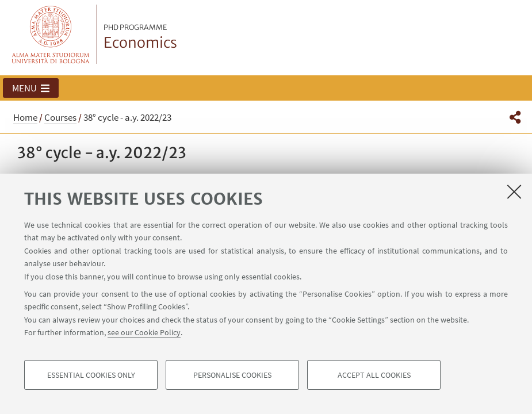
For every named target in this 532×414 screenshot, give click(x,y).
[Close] (514, 191)
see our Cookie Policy (144, 332)
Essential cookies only (91, 375)
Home (25, 117)
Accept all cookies (374, 375)
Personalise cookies (232, 375)
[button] (31, 88)
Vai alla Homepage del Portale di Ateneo (51, 34)
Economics (140, 37)
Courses (60, 117)
